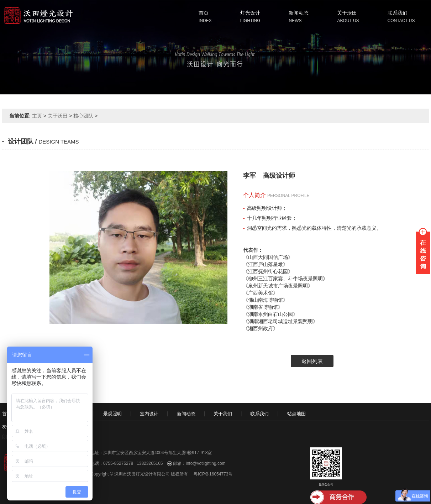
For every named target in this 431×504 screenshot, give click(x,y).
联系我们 (398, 13)
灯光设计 (250, 13)
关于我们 (223, 414)
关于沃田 (347, 13)
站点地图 (296, 414)
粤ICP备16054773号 (213, 474)
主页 (37, 116)
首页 (204, 13)
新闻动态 (299, 13)
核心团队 (83, 116)
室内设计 (149, 414)
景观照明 (112, 414)
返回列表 (312, 361)
